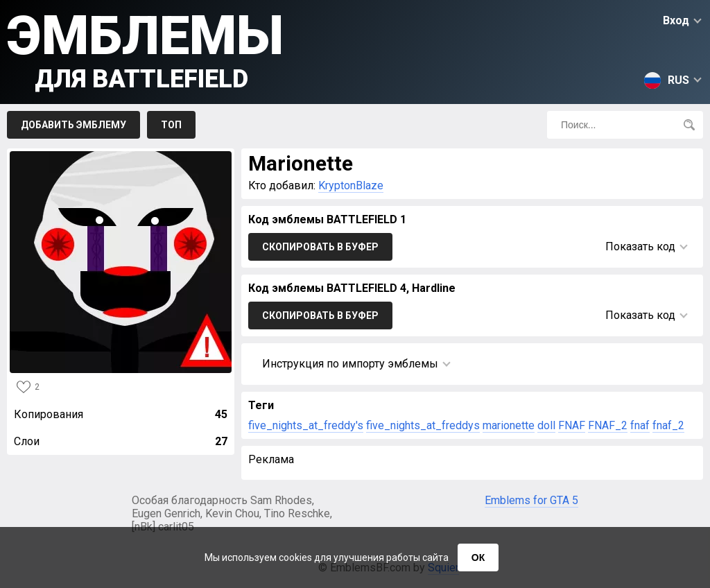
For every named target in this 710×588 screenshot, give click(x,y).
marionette (509, 425)
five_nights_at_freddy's (306, 425)
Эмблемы (145, 49)
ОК (478, 557)
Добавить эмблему (73, 125)
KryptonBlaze (351, 185)
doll (546, 425)
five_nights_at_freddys (423, 425)
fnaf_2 (668, 425)
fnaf (640, 425)
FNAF (572, 425)
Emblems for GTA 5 (531, 500)
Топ (171, 125)
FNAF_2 (608, 425)
